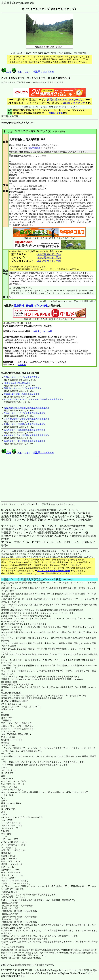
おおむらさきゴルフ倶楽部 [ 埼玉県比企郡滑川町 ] (26, 435)
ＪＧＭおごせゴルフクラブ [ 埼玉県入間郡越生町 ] (26, 419)
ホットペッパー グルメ (65, 613)
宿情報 (30, 306)
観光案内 (22, 365)
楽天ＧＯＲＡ (26, 624)
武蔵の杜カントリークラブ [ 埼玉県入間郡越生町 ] (26, 408)
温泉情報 (19, 306)
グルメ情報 (41, 306)
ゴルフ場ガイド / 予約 (49, 254)
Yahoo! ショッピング (74, 103)
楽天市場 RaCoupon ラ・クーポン (65, 100)
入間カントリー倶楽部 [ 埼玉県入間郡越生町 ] (24, 424)
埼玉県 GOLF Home (43, 72)
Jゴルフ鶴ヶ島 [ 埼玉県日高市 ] (18, 383)
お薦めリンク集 (56, 113)
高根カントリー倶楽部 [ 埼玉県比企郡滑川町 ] (24, 430)
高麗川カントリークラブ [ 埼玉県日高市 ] (22, 388)
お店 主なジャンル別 (42, 331)
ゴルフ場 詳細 (34, 148)
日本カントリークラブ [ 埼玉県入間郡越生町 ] (24, 413)
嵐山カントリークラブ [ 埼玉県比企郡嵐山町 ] (24, 441)
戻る (6, 72)
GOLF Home (21, 72)
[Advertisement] (50, 479)
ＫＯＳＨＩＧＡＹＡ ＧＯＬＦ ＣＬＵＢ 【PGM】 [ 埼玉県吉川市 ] (33, 399)
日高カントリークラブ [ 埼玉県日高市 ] (21, 377)
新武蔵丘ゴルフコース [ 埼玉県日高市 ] (21, 394)
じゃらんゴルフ (39, 624)
